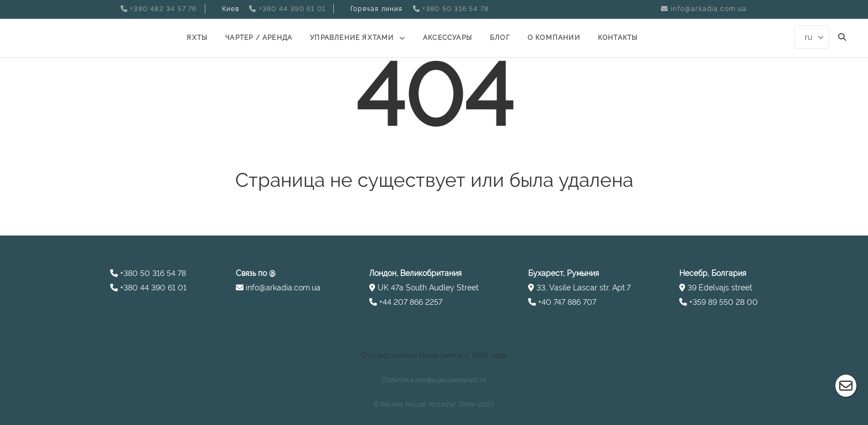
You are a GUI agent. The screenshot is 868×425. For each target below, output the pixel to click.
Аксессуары (448, 38)
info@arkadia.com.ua (709, 9)
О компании (554, 38)
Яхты (197, 38)
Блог (500, 38)
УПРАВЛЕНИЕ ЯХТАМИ (352, 38)
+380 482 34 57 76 (163, 9)
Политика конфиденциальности (434, 380)
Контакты (618, 38)
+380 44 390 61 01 (292, 9)
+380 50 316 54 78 (456, 9)
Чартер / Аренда (259, 38)
